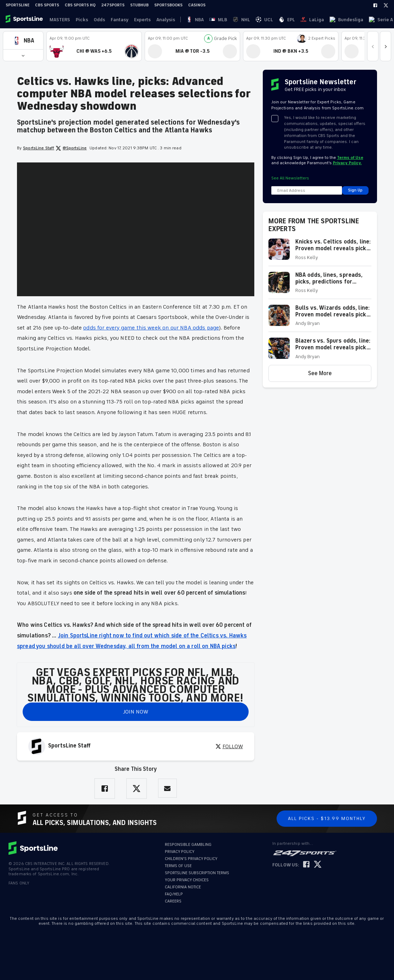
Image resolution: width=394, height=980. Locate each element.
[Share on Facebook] (105, 789)
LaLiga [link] (248, 20)
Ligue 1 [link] (316, 20)
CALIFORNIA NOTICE (183, 887)
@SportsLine (71, 148)
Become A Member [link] (373, 20)
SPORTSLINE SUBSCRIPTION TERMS (197, 873)
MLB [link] (193, 20)
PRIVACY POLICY (180, 852)
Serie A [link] (296, 20)
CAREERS (173, 901)
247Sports (113, 5)
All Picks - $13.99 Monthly (327, 818)
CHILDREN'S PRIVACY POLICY (191, 859)
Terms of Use (350, 158)
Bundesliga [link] (272, 20)
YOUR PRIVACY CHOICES (187, 880)
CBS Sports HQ (80, 5)
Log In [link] (341, 20)
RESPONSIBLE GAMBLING (188, 845)
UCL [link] (219, 20)
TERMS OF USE (178, 866)
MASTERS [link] (58, 20)
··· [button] (331, 19)
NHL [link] (206, 20)
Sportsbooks (168, 5)
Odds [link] (95, 20)
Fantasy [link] (114, 20)
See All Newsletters (290, 178)
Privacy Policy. (347, 163)
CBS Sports (47, 5)
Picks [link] (79, 20)
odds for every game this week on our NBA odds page (151, 328)
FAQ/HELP (174, 894)
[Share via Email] (167, 788)
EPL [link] (232, 20)
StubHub (139, 5)
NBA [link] (180, 20)
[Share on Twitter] (137, 789)
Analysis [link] (157, 20)
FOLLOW (229, 746)
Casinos (197, 5)
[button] (23, 41)
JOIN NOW (136, 712)
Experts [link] (135, 20)
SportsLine (18, 5)
